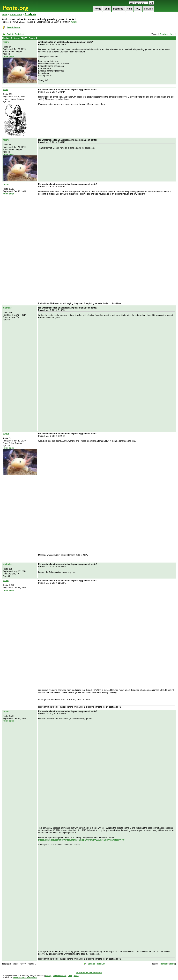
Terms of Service (60, 976)
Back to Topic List (15, 34)
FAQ (138, 9)
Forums (148, 9)
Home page (8, 56)
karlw (5, 90)
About (76, 976)
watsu (74, 22)
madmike (7, 308)
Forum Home (16, 14)
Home (98, 9)
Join (107, 9)
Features (118, 9)
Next (172, 34)
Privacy (48, 976)
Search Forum (14, 27)
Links (70, 976)
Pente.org (20, 6)
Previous (164, 34)
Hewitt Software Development (25, 978)
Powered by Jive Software (89, 973)
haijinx (6, 42)
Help (129, 9)
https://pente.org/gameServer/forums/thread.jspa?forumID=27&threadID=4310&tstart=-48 (81, 840)
